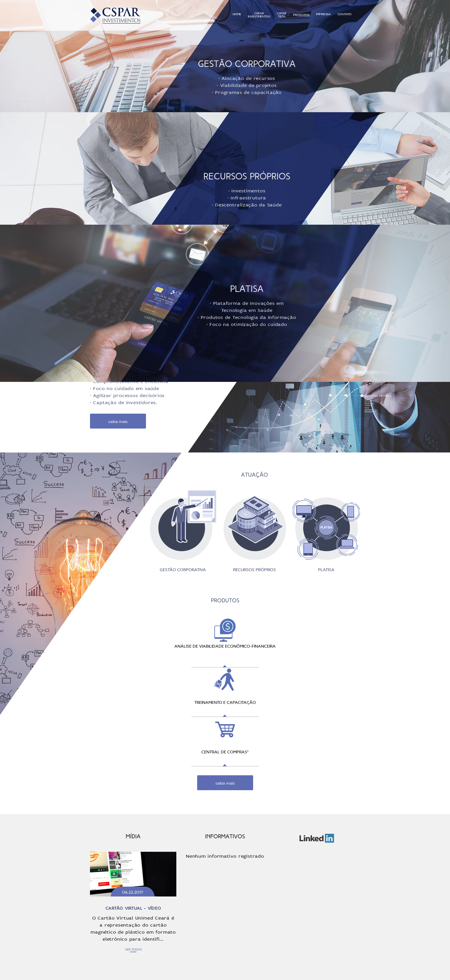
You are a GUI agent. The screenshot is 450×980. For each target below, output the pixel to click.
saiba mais (118, 421)
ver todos (133, 949)
